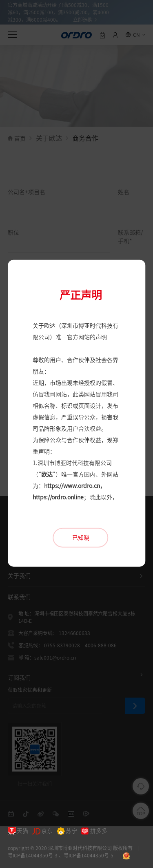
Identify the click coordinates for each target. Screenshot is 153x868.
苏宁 (67, 831)
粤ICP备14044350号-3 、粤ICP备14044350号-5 (61, 855)
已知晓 (81, 509)
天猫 (18, 831)
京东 (42, 831)
